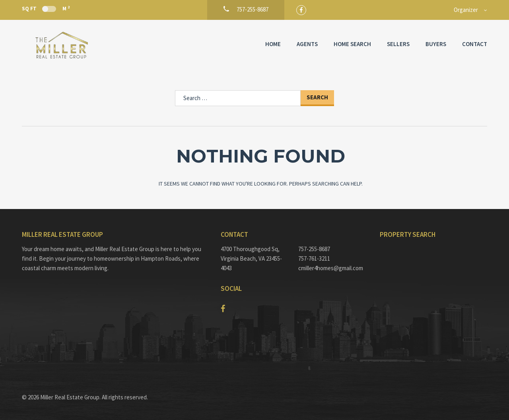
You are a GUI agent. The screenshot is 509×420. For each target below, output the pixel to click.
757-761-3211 (314, 258)
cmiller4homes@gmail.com (331, 268)
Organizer (466, 10)
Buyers (436, 44)
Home (273, 44)
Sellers (398, 44)
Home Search (352, 44)
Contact (475, 44)
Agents (307, 44)
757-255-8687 (314, 249)
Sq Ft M (46, 8)
